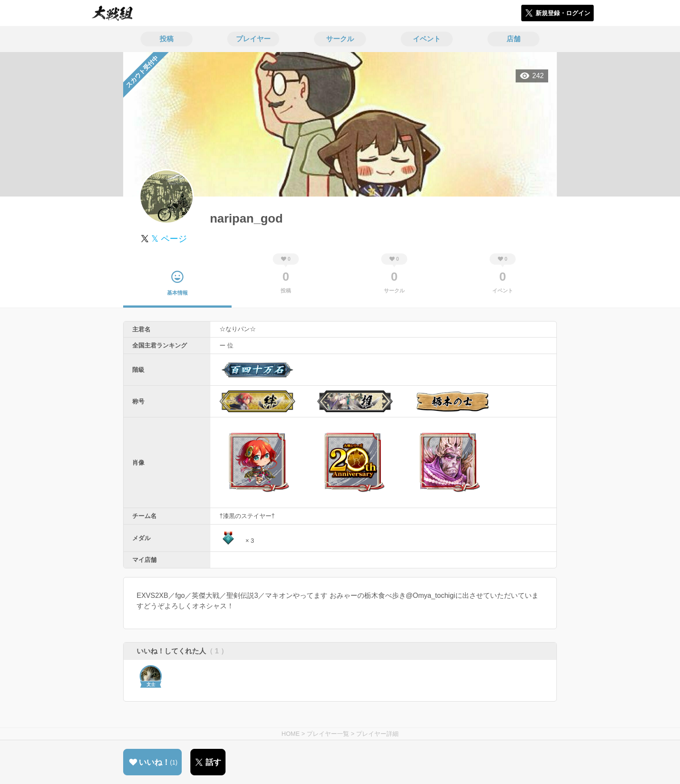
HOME (291, 734)
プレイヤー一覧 (328, 734)
